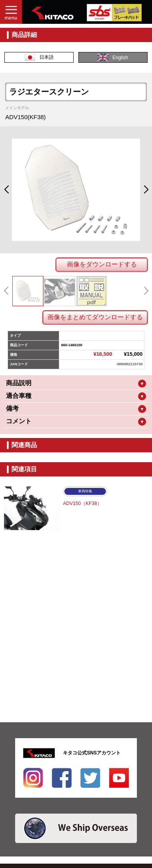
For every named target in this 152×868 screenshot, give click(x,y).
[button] (6, 190)
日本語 (39, 57)
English (113, 57)
